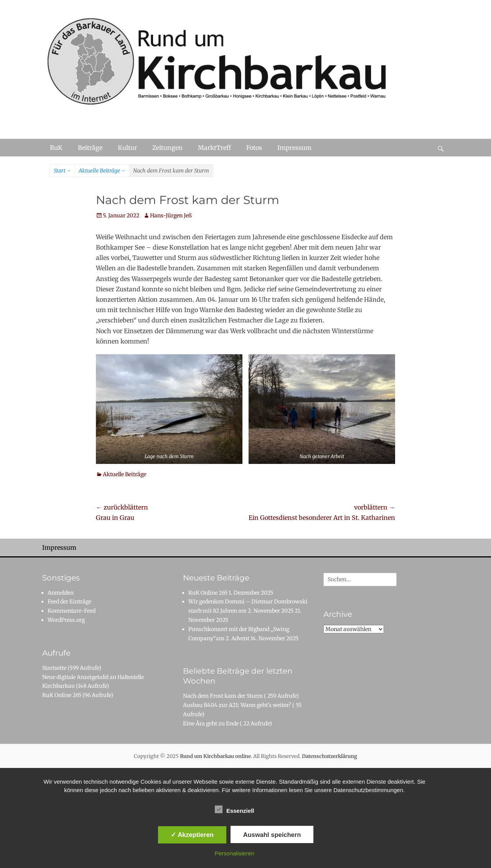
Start (62, 171)
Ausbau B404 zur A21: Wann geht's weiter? (237, 705)
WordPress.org (66, 620)
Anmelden (61, 593)
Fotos (254, 148)
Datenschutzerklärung (330, 756)
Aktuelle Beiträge (102, 171)
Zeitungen (167, 148)
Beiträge (90, 148)
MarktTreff (214, 148)
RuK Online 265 (62, 695)
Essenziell (235, 809)
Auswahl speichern (272, 835)
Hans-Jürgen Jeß (171, 215)
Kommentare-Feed (72, 611)
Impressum (294, 148)
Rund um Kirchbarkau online (215, 756)
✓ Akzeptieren (192, 835)
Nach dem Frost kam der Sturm (223, 696)
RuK (56, 148)
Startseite (54, 668)
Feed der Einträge (69, 602)
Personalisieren (235, 853)
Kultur (127, 148)
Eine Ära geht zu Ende (211, 723)
